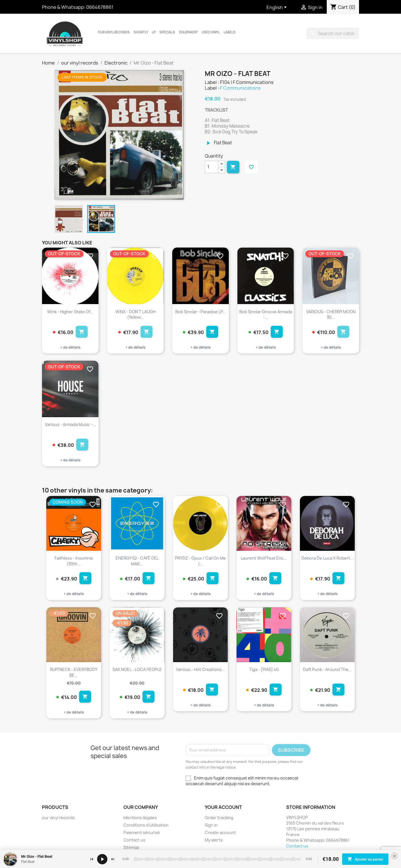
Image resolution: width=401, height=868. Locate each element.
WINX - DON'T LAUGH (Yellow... (136, 315)
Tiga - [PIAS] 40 (264, 669)
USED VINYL (211, 32)
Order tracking (219, 818)
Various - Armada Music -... (70, 424)
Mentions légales (140, 818)
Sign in (211, 825)
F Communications (240, 88)
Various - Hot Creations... (201, 669)
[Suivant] (113, 859)
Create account (220, 832)
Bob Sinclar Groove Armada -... (266, 315)
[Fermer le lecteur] (394, 856)
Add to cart (233, 167)
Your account (223, 807)
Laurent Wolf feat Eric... (264, 558)
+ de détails (70, 347)
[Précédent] (92, 859)
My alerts (214, 840)
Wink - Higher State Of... (70, 312)
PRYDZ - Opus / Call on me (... (201, 561)
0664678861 (100, 7)
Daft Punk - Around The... (327, 669)
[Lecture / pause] (102, 859)
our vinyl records (114, 32)
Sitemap (131, 847)
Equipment (189, 32)
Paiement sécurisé (142, 832)
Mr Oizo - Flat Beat (37, 856)
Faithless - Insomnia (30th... (74, 561)
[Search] (333, 33)
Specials (167, 32)
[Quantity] (212, 167)
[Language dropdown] (278, 8)
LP (154, 32)
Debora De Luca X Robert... (327, 558)
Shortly (141, 32)
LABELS (230, 32)
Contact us (134, 840)
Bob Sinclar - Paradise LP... (201, 312)
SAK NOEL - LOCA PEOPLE (137, 669)
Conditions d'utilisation (146, 825)
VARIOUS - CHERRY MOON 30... (331, 315)
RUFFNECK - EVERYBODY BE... (74, 672)
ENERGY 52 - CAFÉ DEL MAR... (137, 561)
